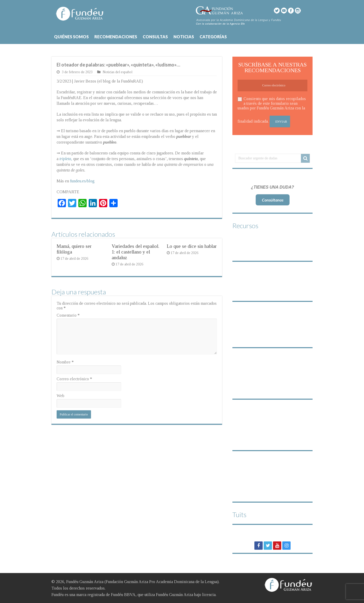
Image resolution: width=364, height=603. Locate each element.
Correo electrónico (74, 379)
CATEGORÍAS (213, 37)
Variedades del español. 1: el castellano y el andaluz (135, 252)
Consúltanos (273, 200)
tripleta (65, 159)
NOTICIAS (184, 37)
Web (60, 396)
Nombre (65, 362)
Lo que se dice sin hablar (192, 246)
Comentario (68, 315)
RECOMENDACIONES (116, 37)
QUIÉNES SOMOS (71, 37)
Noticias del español (117, 72)
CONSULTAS (155, 37)
